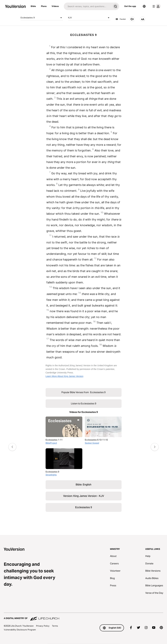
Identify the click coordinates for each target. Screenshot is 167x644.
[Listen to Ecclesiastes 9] (132, 19)
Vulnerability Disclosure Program (20, 630)
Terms (55, 626)
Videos (55, 6)
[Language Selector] (144, 6)
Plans (44, 6)
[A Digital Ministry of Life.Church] (83, 617)
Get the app (130, 6)
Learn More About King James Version (65, 376)
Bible (33, 6)
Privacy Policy (43, 626)
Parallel (121, 19)
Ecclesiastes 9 (42, 18)
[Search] (88, 6)
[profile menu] (156, 6)
